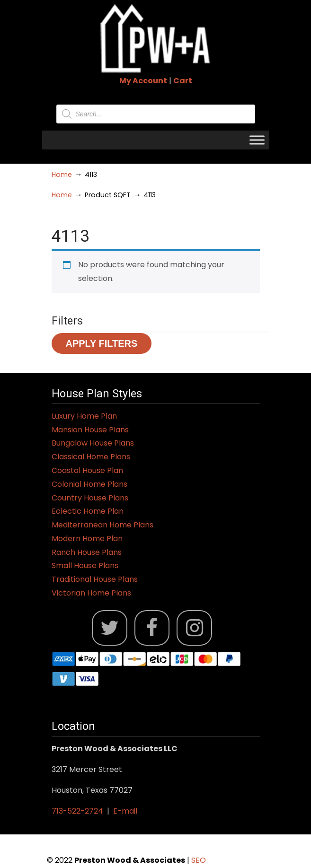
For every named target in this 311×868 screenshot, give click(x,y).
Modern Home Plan (87, 539)
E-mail (125, 811)
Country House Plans (90, 498)
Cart (183, 81)
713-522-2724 (77, 811)
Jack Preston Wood (156, 38)
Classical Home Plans (91, 457)
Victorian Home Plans (91, 593)
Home (62, 175)
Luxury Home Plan (84, 416)
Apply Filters (102, 343)
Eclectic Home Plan (88, 511)
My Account (143, 81)
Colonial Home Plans (89, 484)
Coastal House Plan (87, 470)
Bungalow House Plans (93, 443)
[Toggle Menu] (257, 140)
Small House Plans (85, 566)
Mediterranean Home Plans (102, 525)
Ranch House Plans (87, 552)
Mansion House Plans (90, 430)
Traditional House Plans (95, 579)
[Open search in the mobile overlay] (156, 114)
